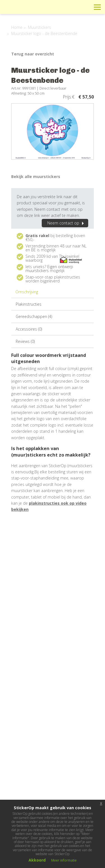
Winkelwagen (72, 7)
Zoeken (85, 7)
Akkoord (37, 860)
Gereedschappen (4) (34, 316)
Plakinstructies (29, 304)
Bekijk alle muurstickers (36, 176)
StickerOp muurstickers (24, 11)
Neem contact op (66, 223)
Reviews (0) (25, 341)
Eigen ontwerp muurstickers (49, 269)
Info (60, 7)
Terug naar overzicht (33, 54)
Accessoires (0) (29, 329)
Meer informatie (64, 860)
